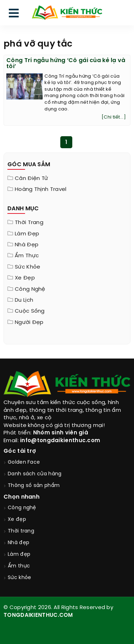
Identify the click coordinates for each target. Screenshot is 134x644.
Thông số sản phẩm (34, 486)
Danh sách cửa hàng (35, 474)
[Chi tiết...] (114, 117)
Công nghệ (30, 289)
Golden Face (24, 462)
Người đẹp (29, 323)
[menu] (14, 15)
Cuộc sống (30, 311)
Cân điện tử (31, 179)
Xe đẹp (25, 278)
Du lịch (24, 300)
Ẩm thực (27, 256)
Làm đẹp (27, 234)
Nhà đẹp (27, 245)
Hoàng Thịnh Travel (41, 189)
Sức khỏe (28, 267)
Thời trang (29, 223)
